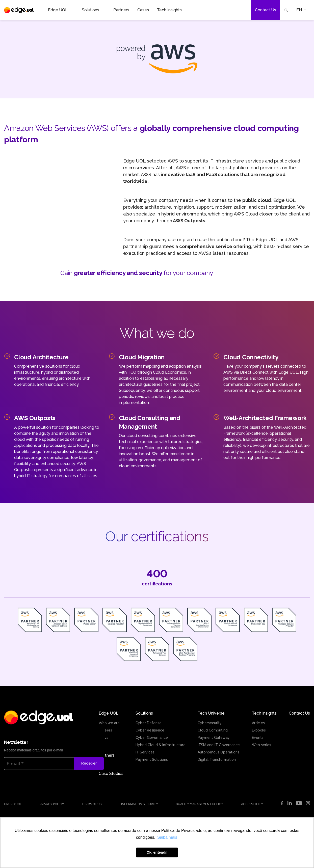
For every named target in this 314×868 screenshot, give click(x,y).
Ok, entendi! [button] (157, 852)
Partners (121, 10)
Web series (261, 745)
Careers (105, 730)
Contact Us (266, 10)
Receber (89, 763)
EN (301, 10)
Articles (258, 723)
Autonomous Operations (218, 752)
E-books (259, 730)
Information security (140, 804)
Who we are (109, 723)
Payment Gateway (214, 738)
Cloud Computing (213, 730)
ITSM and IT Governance (219, 745)
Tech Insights (172, 10)
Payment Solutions (152, 759)
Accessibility (252, 804)
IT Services (145, 752)
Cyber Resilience (150, 730)
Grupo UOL (13, 804)
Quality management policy (199, 804)
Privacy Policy (52, 804)
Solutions (94, 10)
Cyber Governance (152, 738)
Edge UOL (61, 10)
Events (258, 738)
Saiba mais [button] (167, 837)
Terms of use (92, 804)
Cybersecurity (210, 723)
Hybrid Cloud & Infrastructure (161, 745)
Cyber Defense (149, 723)
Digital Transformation (217, 759)
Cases (143, 10)
